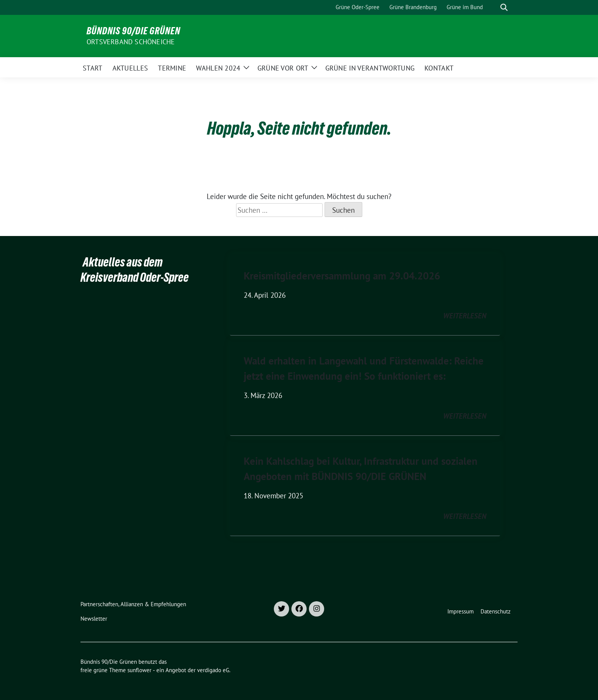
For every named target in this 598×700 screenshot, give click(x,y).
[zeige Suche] (504, 7)
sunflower (139, 670)
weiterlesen (465, 316)
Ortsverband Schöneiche (131, 42)
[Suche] (493, 7)
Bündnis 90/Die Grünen (133, 31)
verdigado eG (213, 670)
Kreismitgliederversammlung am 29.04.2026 (342, 276)
